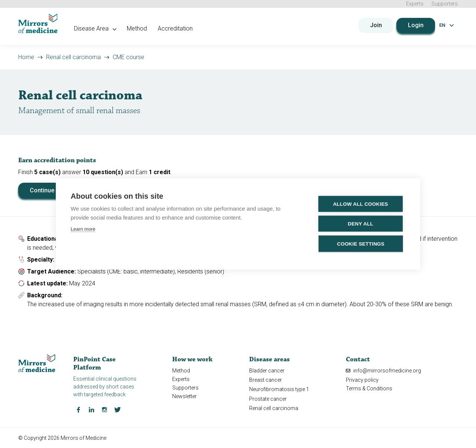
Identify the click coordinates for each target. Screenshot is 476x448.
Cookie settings (361, 244)
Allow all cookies (360, 204)
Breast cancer (266, 380)
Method (138, 28)
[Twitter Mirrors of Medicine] (118, 409)
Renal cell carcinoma (73, 57)
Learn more (83, 229)
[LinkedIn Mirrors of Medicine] (91, 409)
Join (376, 25)
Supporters (445, 4)
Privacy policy (362, 380)
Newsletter (184, 396)
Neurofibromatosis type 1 (279, 389)
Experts (415, 4)
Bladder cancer (267, 371)
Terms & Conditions (369, 388)
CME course (128, 57)
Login (415, 25)
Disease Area (96, 28)
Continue (42, 190)
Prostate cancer (268, 399)
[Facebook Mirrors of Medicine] (78, 409)
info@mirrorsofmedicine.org (383, 371)
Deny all (360, 224)
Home (26, 57)
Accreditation (176, 28)
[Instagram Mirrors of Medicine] (104, 409)
